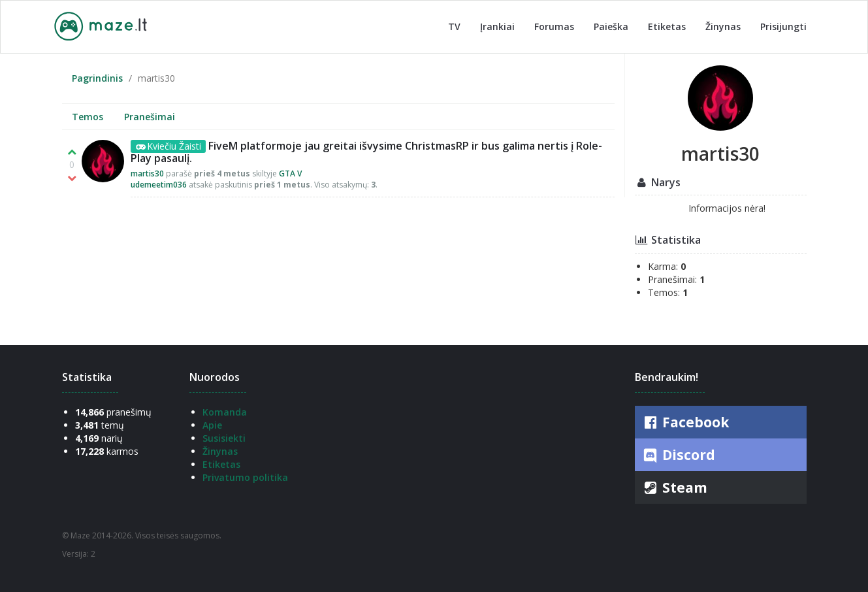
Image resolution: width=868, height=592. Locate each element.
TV (454, 26)
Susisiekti (224, 438)
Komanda (225, 412)
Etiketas (667, 26)
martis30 (147, 173)
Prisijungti (783, 26)
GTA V (290, 173)
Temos (88, 117)
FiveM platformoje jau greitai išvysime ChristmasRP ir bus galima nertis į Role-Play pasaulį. (366, 152)
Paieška (611, 26)
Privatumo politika (245, 477)
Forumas (554, 26)
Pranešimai (150, 117)
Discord (678, 455)
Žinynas (723, 26)
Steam (674, 487)
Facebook (685, 422)
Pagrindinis (97, 78)
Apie (212, 425)
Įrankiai (497, 26)
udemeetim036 (159, 185)
